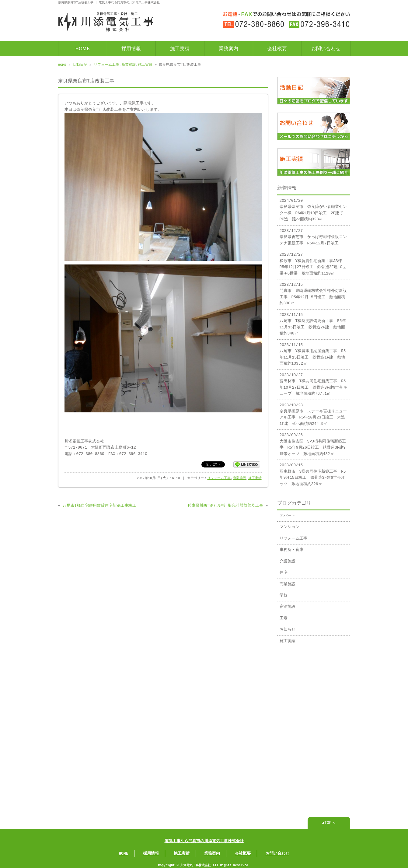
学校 (284, 593)
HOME (82, 48)
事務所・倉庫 (291, 548)
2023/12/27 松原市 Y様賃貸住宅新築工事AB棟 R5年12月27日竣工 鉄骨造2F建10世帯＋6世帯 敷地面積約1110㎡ (313, 262)
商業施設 (129, 64)
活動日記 (80, 64)
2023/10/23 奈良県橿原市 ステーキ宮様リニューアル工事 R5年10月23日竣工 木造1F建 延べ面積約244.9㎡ (313, 412)
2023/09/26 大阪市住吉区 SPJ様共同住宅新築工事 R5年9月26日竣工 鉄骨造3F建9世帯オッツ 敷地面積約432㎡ (313, 442)
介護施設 (288, 559)
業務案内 (228, 48)
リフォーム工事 (106, 64)
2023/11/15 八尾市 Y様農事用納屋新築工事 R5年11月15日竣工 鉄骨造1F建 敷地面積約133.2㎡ (313, 352)
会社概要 (277, 48)
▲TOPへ (329, 820)
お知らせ (288, 627)
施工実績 (180, 48)
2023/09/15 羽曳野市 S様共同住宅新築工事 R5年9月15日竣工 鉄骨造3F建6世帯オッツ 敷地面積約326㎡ (313, 472)
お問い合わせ (326, 48)
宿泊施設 (288, 604)
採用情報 (131, 48)
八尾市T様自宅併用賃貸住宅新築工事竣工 (99, 505)
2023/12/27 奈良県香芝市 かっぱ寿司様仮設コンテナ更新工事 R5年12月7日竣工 (313, 235)
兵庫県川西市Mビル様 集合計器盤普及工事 (225, 505)
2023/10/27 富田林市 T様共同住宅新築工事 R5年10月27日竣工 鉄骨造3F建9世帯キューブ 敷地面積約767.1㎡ (314, 382)
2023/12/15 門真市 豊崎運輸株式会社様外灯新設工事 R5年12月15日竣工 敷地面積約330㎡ (313, 292)
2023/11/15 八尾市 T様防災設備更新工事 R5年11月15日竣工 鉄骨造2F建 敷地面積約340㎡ (313, 322)
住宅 (284, 570)
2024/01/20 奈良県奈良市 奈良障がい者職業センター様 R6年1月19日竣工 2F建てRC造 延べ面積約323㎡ (313, 208)
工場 (284, 616)
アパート (288, 513)
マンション (289, 525)
